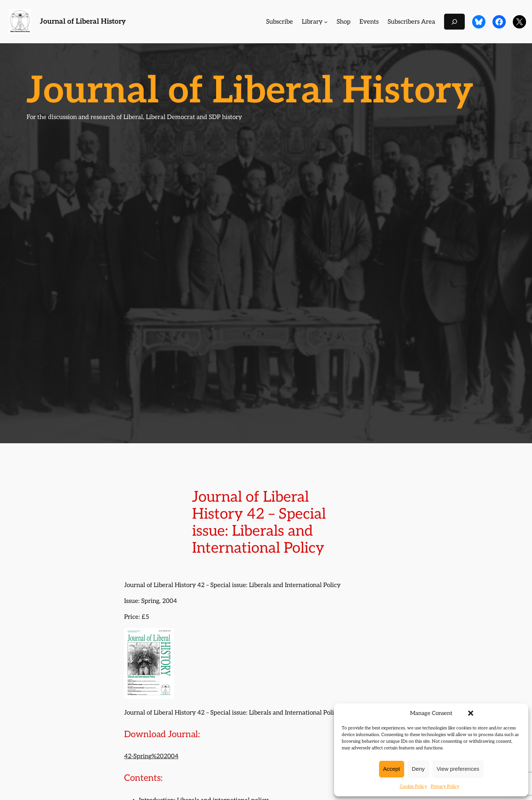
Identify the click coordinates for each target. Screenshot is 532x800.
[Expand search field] (454, 22)
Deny (418, 769)
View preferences (458, 769)
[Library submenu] (326, 22)
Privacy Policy (445, 787)
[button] (471, 713)
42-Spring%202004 (151, 756)
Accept (392, 769)
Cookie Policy (413, 787)
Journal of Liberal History (83, 22)
